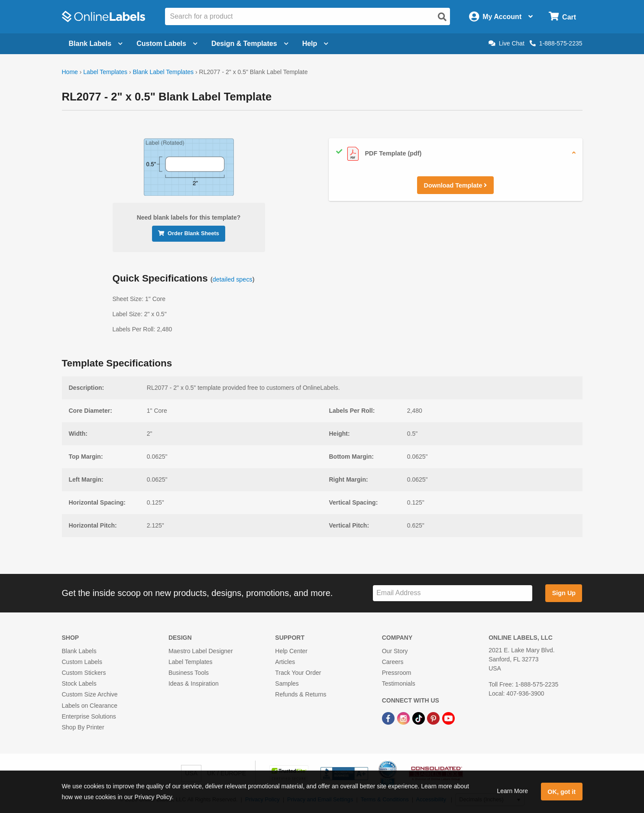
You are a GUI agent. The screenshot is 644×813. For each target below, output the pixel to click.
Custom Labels (82, 662)
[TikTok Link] (419, 718)
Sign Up (564, 593)
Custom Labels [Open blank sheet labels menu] (167, 44)
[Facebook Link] (389, 718)
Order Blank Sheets (189, 233)
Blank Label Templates (163, 72)
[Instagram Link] (404, 718)
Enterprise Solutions (89, 716)
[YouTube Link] (448, 718)
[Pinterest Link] (434, 718)
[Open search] (442, 17)
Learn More (512, 791)
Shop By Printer (83, 727)
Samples (287, 683)
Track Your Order (298, 673)
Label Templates (105, 72)
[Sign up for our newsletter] (453, 593)
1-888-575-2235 (556, 43)
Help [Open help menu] (316, 44)
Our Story (395, 651)
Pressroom (397, 673)
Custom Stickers (84, 673)
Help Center (291, 651)
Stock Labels (79, 683)
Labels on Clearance (90, 706)
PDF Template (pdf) (379, 154)
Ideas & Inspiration (194, 683)
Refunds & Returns (301, 694)
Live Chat (506, 43)
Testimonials (399, 683)
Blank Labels (79, 651)
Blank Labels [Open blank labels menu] (96, 44)
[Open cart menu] (562, 17)
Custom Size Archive (90, 694)
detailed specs (233, 279)
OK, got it (561, 792)
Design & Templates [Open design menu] (250, 44)
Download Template (456, 185)
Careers (393, 662)
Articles (285, 662)
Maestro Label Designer (201, 651)
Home (70, 72)
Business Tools (189, 673)
